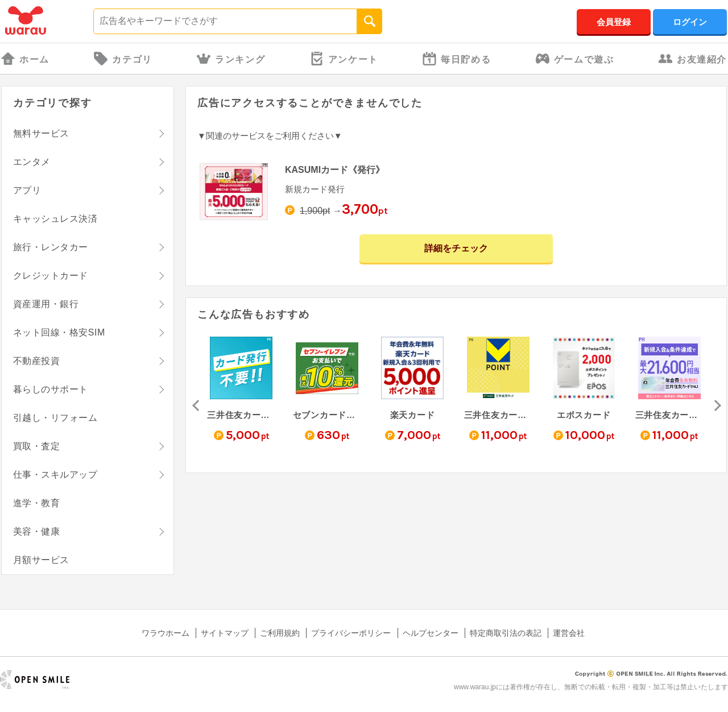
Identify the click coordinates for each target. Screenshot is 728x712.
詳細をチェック (456, 248)
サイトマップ (225, 633)
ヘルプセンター (431, 633)
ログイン (690, 22)
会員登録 (614, 22)
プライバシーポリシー (351, 633)
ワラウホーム (166, 633)
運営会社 (569, 633)
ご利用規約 (280, 633)
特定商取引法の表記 (506, 633)
